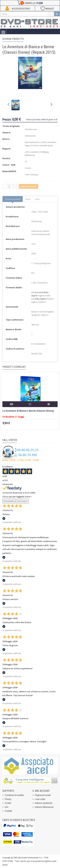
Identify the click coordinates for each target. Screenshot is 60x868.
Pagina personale (43, 795)
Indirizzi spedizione (44, 803)
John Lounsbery (32, 152)
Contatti (8, 811)
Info (7, 807)
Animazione (30, 136)
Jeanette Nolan (46, 145)
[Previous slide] (9, 105)
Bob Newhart (31, 142)
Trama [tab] (28, 199)
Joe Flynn (34, 145)
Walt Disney (37, 221)
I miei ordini (40, 799)
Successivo (22, 501)
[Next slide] (51, 105)
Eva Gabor (42, 142)
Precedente (9, 501)
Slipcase (35, 325)
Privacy (8, 799)
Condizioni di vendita (14, 795)
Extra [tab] (37, 199)
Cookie (8, 803)
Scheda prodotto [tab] (13, 199)
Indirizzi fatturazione (44, 807)
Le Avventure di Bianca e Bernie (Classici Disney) (28, 411)
